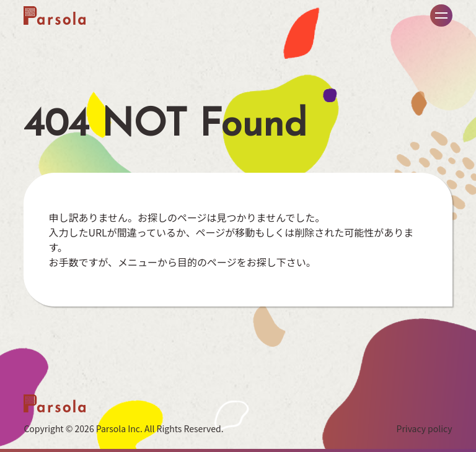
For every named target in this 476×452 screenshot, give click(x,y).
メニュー (441, 15)
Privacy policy (425, 428)
